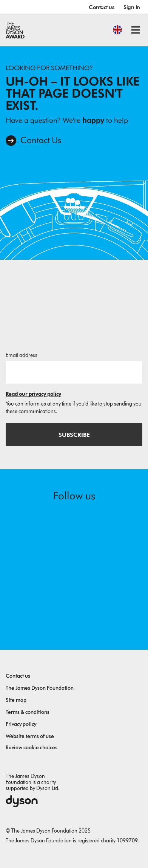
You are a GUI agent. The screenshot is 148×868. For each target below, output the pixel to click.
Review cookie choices (32, 748)
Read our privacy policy (33, 394)
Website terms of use (30, 736)
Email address (22, 355)
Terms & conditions (28, 712)
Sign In (132, 7)
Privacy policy (21, 724)
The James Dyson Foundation (40, 688)
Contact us (101, 7)
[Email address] (74, 372)
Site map (16, 700)
